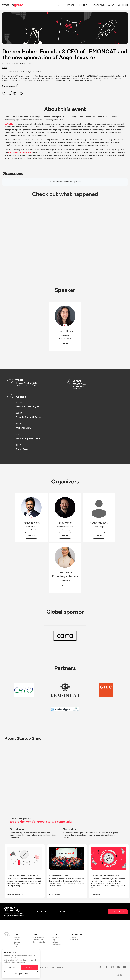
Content (83, 5)
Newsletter (55, 938)
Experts (17, 940)
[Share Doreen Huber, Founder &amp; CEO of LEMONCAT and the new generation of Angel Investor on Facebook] (4, 93)
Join (60, 5)
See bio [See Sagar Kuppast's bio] (99, 535)
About (111, 5)
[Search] (119, 5)
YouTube (55, 942)
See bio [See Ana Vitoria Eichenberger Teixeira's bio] (65, 586)
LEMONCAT (10, 124)
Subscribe (117, 912)
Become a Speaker (39, 942)
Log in (125, 5)
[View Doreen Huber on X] (65, 326)
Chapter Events (38, 940)
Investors (17, 938)
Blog (53, 940)
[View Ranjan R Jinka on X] (31, 518)
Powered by (118, 975)
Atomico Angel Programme (20, 152)
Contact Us (74, 940)
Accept (29, 967)
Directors (17, 946)
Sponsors (17, 944)
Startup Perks (99, 5)
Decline (12, 967)
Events (71, 5)
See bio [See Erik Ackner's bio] (65, 535)
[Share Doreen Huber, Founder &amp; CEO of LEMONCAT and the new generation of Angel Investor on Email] (21, 93)
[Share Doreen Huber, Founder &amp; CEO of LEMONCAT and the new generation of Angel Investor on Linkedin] (15, 93)
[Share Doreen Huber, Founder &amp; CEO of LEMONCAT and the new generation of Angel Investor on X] (10, 93)
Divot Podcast (56, 944)
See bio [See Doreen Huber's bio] (65, 344)
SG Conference (38, 938)
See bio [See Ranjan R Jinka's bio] (31, 535)
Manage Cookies (21, 974)
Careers (73, 938)
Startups (17, 942)
